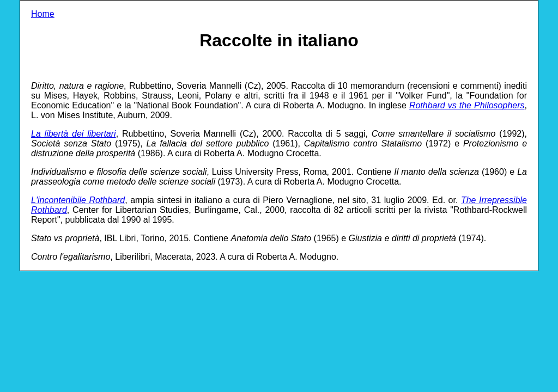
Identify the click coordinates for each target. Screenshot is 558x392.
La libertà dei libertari (74, 134)
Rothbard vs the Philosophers (467, 105)
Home (43, 14)
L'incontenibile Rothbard (78, 200)
